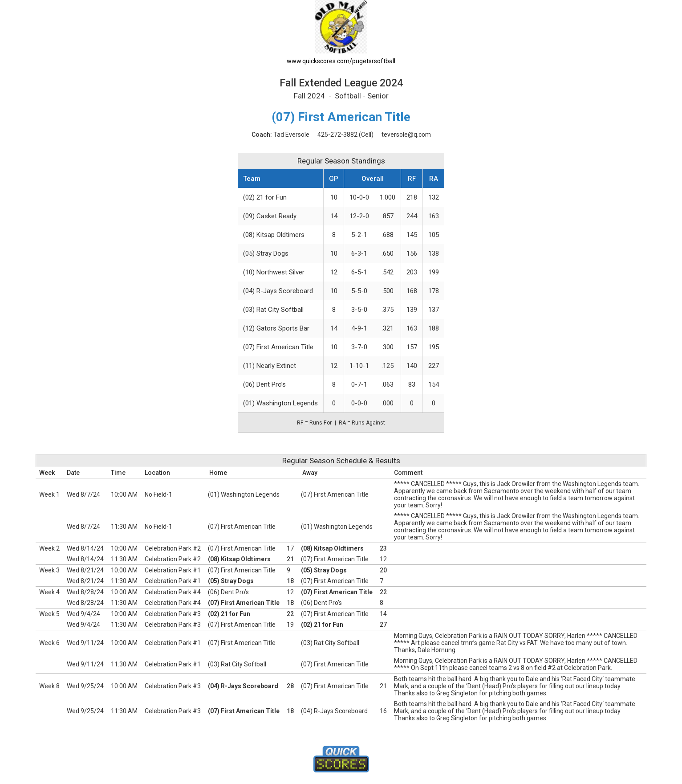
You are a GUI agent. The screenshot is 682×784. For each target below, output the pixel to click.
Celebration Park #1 (173, 570)
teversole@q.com (406, 135)
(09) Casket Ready (270, 216)
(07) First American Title (278, 347)
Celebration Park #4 (173, 592)
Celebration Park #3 (173, 614)
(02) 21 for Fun (265, 197)
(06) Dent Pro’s (264, 384)
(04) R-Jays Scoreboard (278, 291)
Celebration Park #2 (173, 548)
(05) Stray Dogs (266, 253)
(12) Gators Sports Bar (276, 328)
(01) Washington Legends (280, 403)
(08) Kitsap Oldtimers (274, 235)
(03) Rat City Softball (273, 310)
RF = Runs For (314, 423)
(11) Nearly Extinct (270, 366)
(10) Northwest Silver (274, 272)
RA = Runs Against (362, 423)
